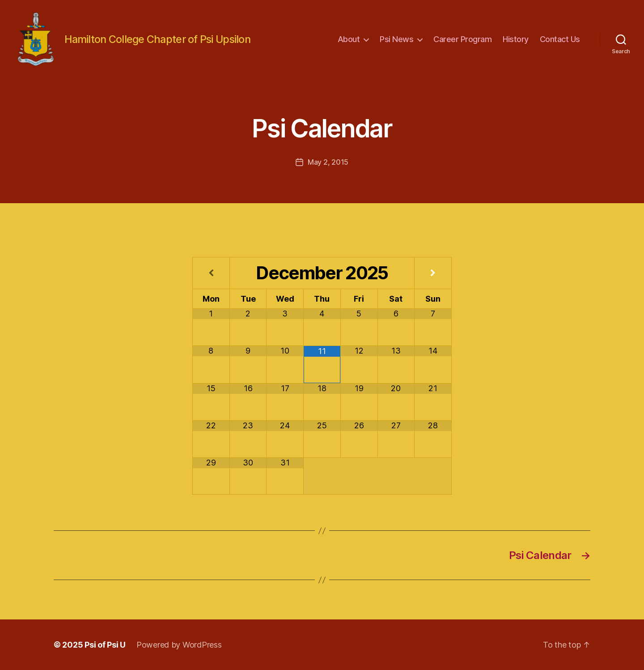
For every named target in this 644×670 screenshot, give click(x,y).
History (516, 39)
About (349, 39)
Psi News (396, 39)
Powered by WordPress (179, 645)
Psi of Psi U (105, 645)
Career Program (462, 39)
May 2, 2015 (328, 162)
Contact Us (560, 39)
